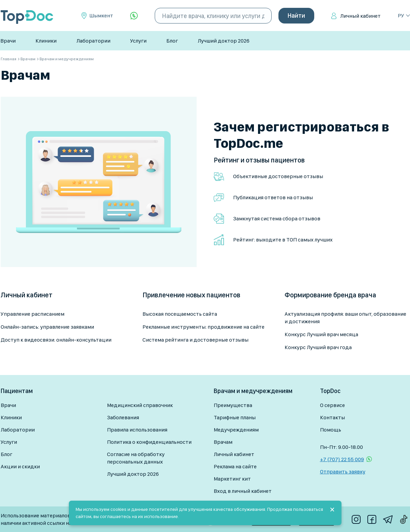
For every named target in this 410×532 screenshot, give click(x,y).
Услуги (138, 41)
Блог (172, 41)
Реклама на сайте (235, 466)
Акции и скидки (20, 466)
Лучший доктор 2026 (224, 41)
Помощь (331, 430)
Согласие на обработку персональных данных (136, 458)
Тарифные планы (235, 417)
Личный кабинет (360, 16)
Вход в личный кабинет (243, 491)
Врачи (8, 41)
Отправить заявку (343, 472)
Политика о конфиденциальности (149, 442)
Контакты (332, 417)
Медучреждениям (236, 430)
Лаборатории (93, 41)
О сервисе (332, 405)
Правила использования (137, 430)
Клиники (46, 41)
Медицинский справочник (140, 405)
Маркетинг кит (232, 479)
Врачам (223, 442)
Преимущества (233, 405)
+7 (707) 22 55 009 (342, 459)
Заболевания (123, 417)
